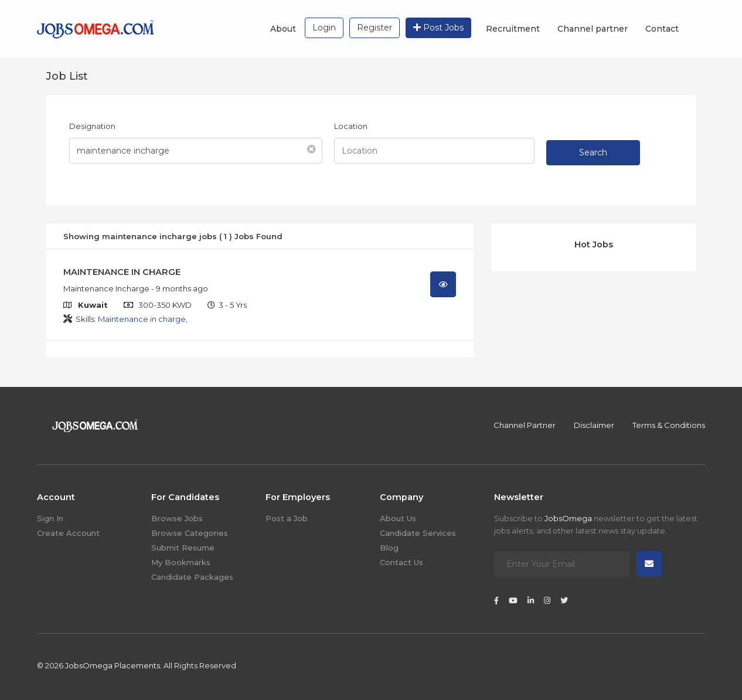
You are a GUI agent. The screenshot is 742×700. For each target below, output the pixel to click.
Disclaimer (594, 425)
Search (593, 152)
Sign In (50, 518)
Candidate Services (418, 533)
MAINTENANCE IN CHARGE (122, 272)
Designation (92, 126)
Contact (662, 29)
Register (375, 28)
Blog (389, 548)
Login (324, 28)
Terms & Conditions (669, 425)
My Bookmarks (181, 562)
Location (351, 126)
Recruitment (513, 29)
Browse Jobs (177, 518)
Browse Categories (190, 533)
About (283, 29)
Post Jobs (438, 28)
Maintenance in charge (142, 319)
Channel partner (593, 29)
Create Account (68, 533)
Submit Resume (183, 548)
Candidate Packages (192, 577)
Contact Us (401, 562)
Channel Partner (525, 425)
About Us (398, 518)
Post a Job (287, 518)
